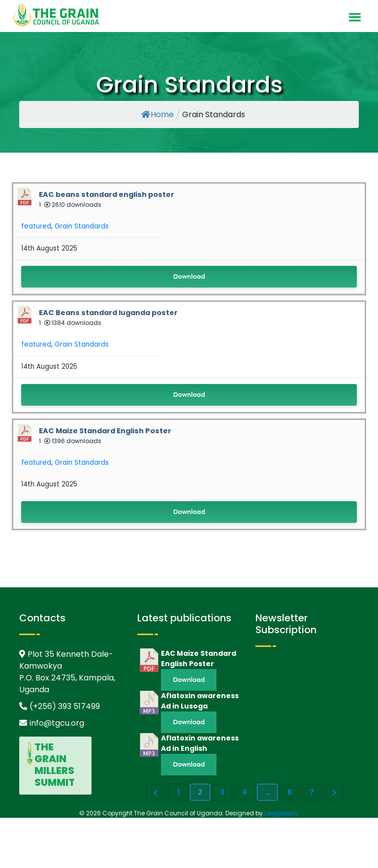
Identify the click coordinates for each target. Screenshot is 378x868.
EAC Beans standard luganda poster (108, 313)
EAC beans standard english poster (107, 194)
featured (36, 226)
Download (189, 276)
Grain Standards (82, 226)
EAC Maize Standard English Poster (105, 431)
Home (157, 114)
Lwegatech (281, 813)
